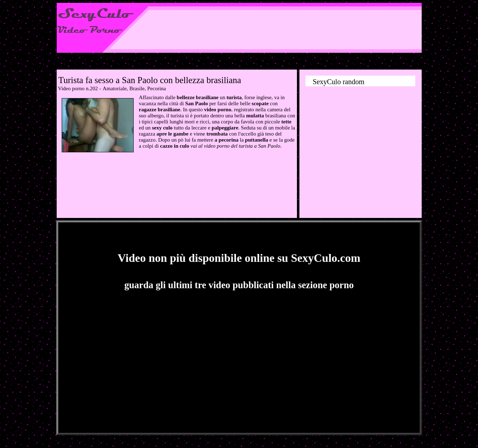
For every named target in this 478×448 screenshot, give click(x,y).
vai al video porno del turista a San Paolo (235, 146)
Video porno (71, 88)
